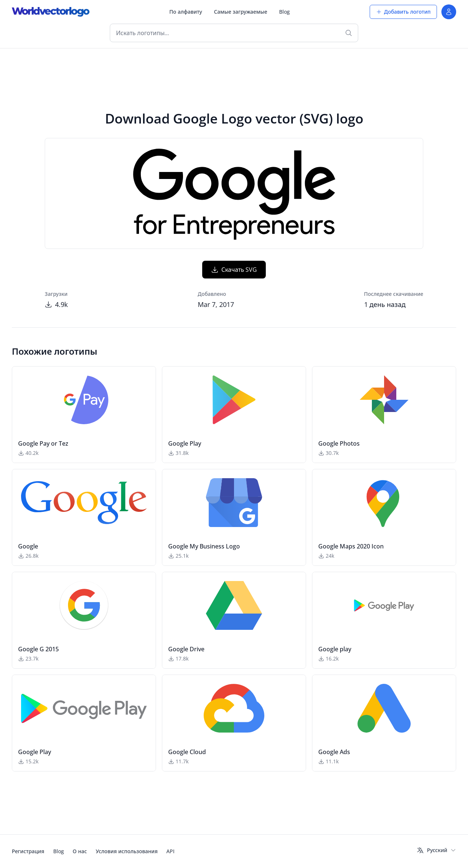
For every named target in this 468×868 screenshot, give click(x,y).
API (170, 851)
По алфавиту (186, 12)
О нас (80, 851)
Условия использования (127, 851)
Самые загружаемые (241, 12)
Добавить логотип (403, 12)
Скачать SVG (234, 270)
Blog (284, 12)
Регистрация (28, 851)
